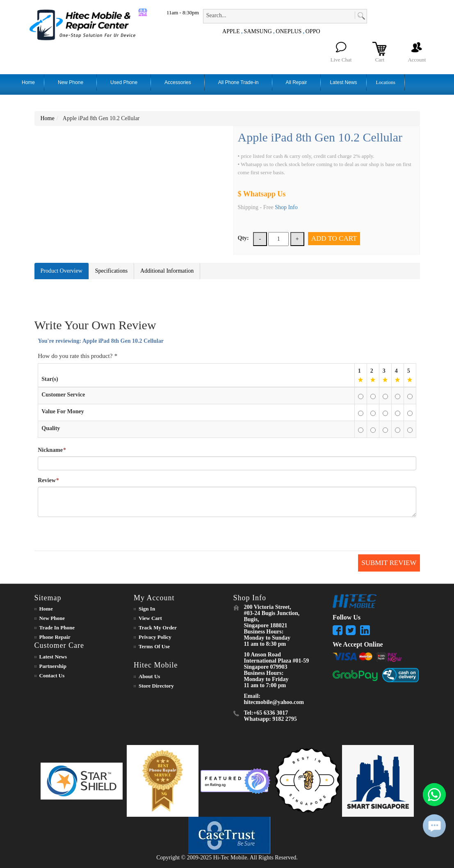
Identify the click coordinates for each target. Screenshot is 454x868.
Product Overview (62, 271)
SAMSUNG (258, 31)
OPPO (313, 31)
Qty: (243, 238)
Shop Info (286, 207)
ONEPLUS (289, 31)
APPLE (231, 31)
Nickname (50, 450)
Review (47, 481)
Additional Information (167, 271)
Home (48, 118)
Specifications (111, 271)
